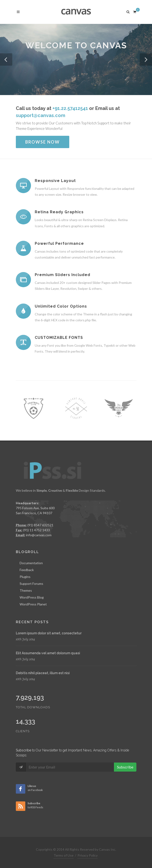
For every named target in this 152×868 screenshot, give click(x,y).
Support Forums (31, 584)
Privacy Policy (88, 855)
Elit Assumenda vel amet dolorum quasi (48, 653)
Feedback (27, 570)
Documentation (31, 563)
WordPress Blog (32, 597)
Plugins (25, 577)
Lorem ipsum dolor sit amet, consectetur (49, 633)
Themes (26, 590)
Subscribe (125, 767)
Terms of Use (64, 855)
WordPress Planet (33, 604)
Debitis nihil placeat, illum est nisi (43, 673)
